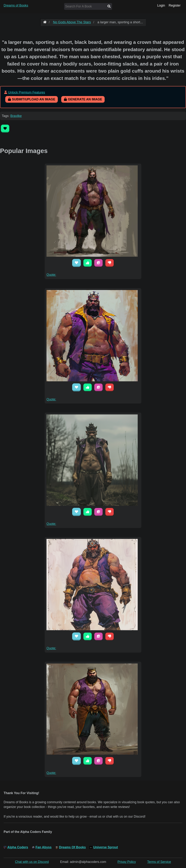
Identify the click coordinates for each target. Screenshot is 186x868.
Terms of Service (159, 862)
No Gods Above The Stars (72, 22)
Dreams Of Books (72, 847)
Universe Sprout (106, 847)
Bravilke (16, 116)
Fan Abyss (44, 847)
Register (175, 5)
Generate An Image (83, 99)
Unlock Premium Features (26, 92)
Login (161, 5)
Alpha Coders (18, 847)
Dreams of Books (16, 5)
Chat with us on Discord (32, 862)
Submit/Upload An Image (32, 99)
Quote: (51, 275)
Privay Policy (127, 862)
